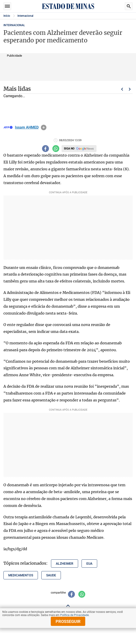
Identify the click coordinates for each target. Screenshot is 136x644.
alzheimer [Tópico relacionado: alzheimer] (65, 564)
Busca (129, 6)
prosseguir (68, 621)
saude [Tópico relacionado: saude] (51, 575)
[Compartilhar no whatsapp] (56, 149)
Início (7, 16)
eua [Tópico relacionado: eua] (89, 564)
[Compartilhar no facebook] (45, 149)
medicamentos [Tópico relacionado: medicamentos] (21, 575)
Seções (7, 6)
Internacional (25, 16)
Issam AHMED (27, 127)
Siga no (69, 149)
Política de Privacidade (74, 615)
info (44, 127)
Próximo (130, 89)
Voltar (122, 89)
